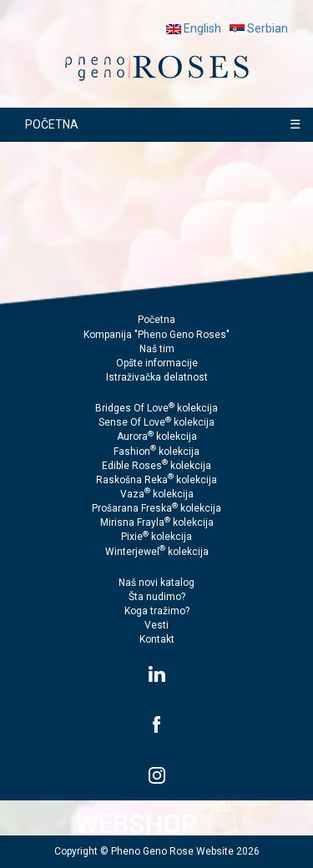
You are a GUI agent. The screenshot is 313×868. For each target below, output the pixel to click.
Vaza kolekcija (157, 494)
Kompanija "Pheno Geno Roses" (156, 335)
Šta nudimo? (157, 597)
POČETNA (52, 124)
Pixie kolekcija (156, 537)
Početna (156, 320)
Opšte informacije (157, 363)
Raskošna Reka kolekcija (156, 480)
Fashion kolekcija (156, 452)
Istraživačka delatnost (157, 377)
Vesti (156, 625)
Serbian (259, 28)
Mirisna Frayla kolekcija (157, 522)
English (194, 28)
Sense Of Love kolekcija (156, 422)
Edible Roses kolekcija (156, 466)
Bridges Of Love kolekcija (156, 408)
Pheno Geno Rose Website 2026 (185, 851)
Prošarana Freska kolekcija (156, 508)
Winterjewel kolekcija (157, 552)
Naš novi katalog (156, 583)
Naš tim (157, 349)
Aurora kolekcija (157, 437)
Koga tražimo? (157, 611)
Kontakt (157, 639)
